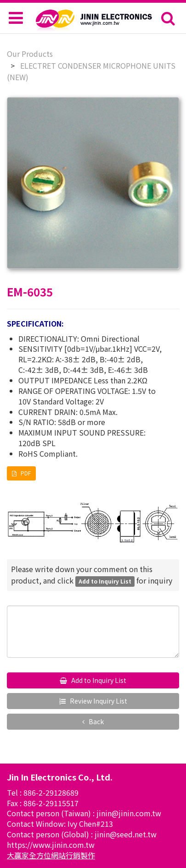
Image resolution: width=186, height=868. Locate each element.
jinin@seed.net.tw (126, 834)
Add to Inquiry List (98, 680)
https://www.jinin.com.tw (51, 845)
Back (96, 721)
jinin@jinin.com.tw (129, 813)
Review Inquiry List (98, 701)
